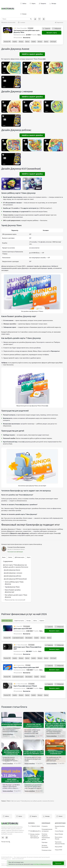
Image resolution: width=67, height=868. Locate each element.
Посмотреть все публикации (15, 552)
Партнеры (45, 842)
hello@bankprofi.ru (35, 831)
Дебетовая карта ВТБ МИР (23, 628)
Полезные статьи (46, 850)
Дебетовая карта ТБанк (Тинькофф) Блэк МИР (27, 648)
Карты (33, 3)
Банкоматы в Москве (59, 838)
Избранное (56, 29)
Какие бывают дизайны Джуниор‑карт (12, 591)
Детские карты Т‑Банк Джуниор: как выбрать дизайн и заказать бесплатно (16, 566)
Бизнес (23, 14)
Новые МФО (59, 850)
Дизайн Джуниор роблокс (12, 576)
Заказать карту (52, 33)
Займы (23, 3)
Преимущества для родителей (14, 600)
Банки (4, 557)
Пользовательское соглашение (47, 830)
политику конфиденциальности (42, 864)
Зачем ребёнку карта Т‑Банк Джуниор (13, 583)
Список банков (59, 831)
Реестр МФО (59, 847)
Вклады (53, 3)
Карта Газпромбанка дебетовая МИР (26, 667)
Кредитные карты (19, 621)
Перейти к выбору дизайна (32, 54)
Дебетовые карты (20, 557)
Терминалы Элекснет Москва (60, 843)
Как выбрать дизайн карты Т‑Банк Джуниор (15, 596)
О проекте (45, 826)
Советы (10, 557)
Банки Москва (59, 834)
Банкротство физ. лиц (60, 827)
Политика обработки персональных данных (46, 837)
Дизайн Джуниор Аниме (12, 570)
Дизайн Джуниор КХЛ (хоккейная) (15, 579)
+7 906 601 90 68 (34, 826)
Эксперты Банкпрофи (45, 846)
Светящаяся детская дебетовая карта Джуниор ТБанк (27, 31)
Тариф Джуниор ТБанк (11, 587)
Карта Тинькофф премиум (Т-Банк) (25, 686)
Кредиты (42, 3)
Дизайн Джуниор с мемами (13, 573)
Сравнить (46, 29)
